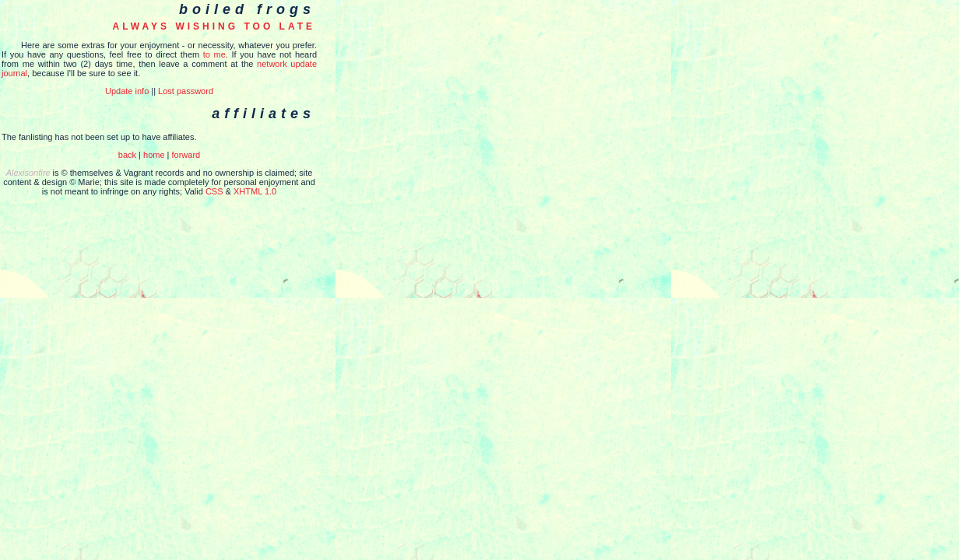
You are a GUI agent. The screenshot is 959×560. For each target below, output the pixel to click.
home (154, 155)
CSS (214, 191)
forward (186, 155)
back (127, 155)
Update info (127, 91)
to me (214, 54)
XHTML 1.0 (255, 191)
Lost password (186, 91)
